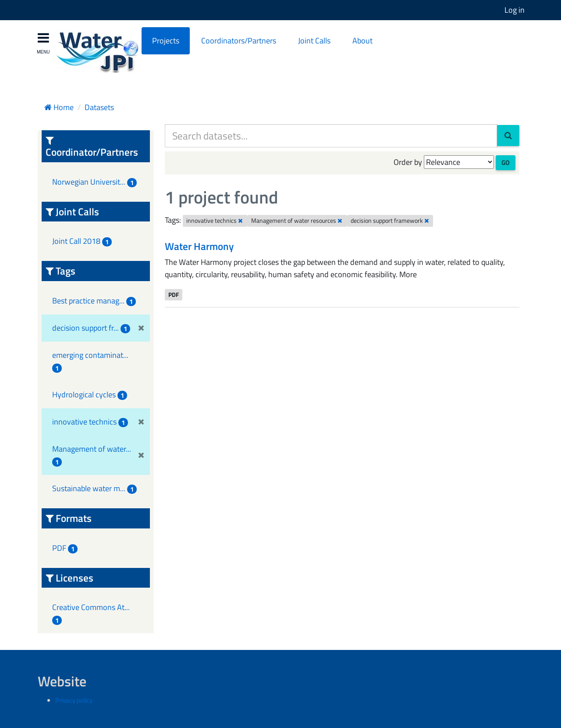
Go (506, 162)
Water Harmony (199, 246)
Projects (166, 41)
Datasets (99, 107)
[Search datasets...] (331, 136)
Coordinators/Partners (239, 41)
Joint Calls (314, 41)
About (362, 41)
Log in (515, 10)
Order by (408, 162)
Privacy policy (74, 700)
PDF (174, 294)
